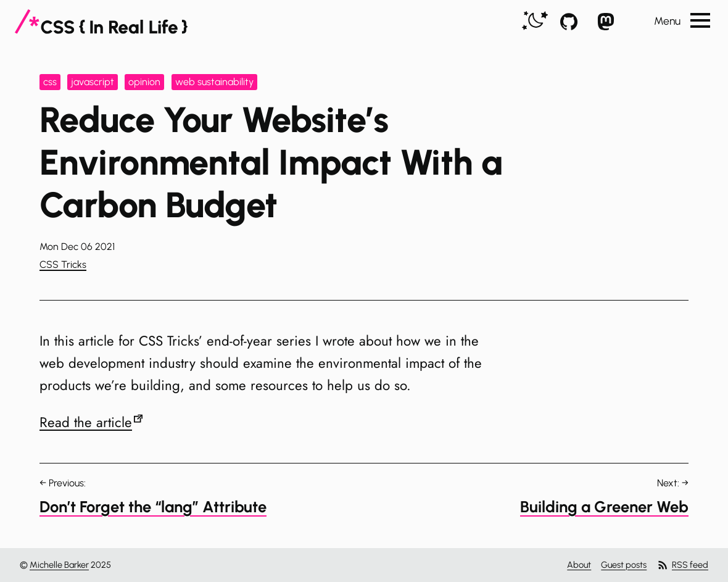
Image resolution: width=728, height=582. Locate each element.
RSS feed (682, 565)
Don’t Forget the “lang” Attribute (153, 507)
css (50, 82)
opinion (144, 82)
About (579, 565)
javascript (93, 82)
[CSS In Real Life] (101, 22)
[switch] (535, 21)
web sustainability (214, 82)
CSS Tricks (63, 264)
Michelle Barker (59, 565)
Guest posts (624, 565)
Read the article (86, 422)
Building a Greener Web (604, 507)
